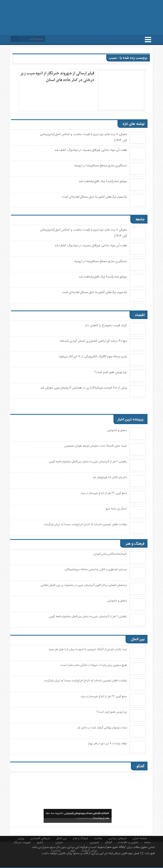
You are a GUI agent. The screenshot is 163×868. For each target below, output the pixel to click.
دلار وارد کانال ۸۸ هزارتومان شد (110, 478)
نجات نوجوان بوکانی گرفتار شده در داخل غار (102, 728)
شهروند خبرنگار (22, 842)
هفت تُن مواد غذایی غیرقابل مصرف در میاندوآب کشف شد (91, 150)
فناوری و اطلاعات (128, 842)
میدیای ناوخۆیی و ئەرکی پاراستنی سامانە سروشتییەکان (96, 570)
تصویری (94, 842)
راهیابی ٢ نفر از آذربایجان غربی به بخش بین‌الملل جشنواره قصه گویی (88, 462)
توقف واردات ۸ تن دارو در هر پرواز (107, 744)
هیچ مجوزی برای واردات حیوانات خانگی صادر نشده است (94, 665)
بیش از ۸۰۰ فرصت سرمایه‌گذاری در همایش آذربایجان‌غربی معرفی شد (84, 388)
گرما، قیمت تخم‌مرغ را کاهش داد (106, 325)
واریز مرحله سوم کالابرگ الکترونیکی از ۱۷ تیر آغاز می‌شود (93, 356)
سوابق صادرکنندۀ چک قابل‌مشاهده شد (103, 181)
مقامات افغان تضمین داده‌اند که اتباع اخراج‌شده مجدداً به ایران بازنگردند (85, 525)
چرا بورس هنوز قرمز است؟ (111, 372)
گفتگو (109, 842)
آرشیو (40, 842)
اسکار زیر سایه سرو (116, 509)
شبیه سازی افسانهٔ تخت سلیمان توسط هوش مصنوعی (96, 446)
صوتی (59, 842)
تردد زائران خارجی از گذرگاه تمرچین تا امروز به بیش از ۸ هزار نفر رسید (88, 650)
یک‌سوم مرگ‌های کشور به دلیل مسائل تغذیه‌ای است (94, 197)
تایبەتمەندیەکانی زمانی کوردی (110, 554)
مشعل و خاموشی (117, 431)
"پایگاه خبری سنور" (116, 847)
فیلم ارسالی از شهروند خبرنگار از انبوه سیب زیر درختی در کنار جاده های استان (57, 77)
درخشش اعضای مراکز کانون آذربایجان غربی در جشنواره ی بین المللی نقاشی (84, 585)
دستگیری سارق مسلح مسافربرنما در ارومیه (101, 166)
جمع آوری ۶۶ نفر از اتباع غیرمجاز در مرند (104, 493)
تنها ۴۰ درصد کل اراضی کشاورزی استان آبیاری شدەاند (93, 341)
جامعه (147, 842)
